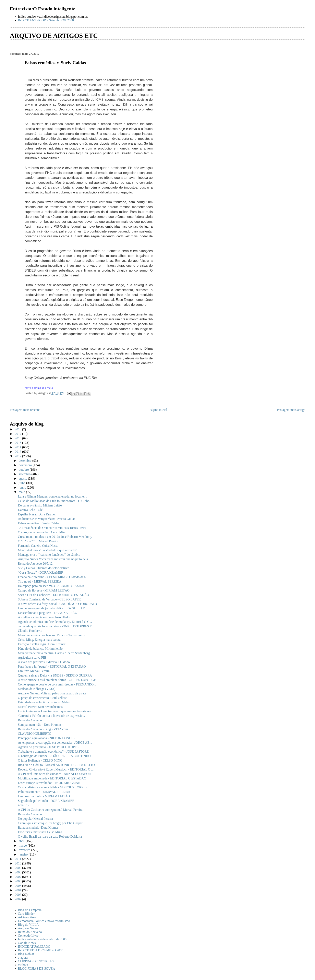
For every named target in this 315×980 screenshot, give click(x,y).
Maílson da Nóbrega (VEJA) (37, 689)
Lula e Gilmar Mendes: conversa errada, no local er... (52, 496)
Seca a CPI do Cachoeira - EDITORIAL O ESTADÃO (53, 595)
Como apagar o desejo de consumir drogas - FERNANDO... (57, 684)
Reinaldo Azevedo (30, 814)
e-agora (23, 958)
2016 (19, 438)
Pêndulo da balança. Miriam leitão (40, 649)
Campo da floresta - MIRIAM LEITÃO (44, 590)
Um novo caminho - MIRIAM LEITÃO (44, 796)
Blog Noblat (26, 954)
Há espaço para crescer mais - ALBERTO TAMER (51, 586)
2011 (18, 859)
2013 (19, 452)
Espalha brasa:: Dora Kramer (37, 514)
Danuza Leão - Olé (30, 510)
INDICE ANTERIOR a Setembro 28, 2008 (46, 20)
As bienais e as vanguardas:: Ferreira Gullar (46, 519)
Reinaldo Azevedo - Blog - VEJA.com (43, 729)
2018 (19, 429)
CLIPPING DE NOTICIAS (36, 961)
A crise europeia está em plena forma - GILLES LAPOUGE (57, 680)
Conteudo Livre (28, 936)
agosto (23, 479)
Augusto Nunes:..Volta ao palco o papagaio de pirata (52, 693)
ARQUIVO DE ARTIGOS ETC (54, 36)
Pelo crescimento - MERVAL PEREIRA (44, 792)
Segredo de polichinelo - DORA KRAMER (46, 801)
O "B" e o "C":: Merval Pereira (38, 541)
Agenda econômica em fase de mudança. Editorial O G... (55, 622)
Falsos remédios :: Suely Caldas (39, 523)
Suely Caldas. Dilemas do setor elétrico (44, 568)
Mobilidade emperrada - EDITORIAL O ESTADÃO (52, 778)
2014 (19, 447)
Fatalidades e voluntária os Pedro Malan (44, 702)
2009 (19, 868)
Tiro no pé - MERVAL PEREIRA (40, 581)
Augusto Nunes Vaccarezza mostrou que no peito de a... (54, 559)
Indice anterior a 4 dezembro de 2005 (42, 939)
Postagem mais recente (25, 410)
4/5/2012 (24, 805)
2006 (19, 881)
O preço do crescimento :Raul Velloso (43, 698)
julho (22, 483)
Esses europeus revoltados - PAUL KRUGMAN (49, 783)
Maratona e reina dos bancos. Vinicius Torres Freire (52, 635)
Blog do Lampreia (30, 910)
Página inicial (158, 410)
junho (23, 487)
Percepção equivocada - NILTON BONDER (47, 738)
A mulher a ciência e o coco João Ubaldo (45, 617)
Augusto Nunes (28, 928)
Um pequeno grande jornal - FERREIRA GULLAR (51, 608)
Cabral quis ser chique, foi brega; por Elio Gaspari (51, 823)
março (23, 845)
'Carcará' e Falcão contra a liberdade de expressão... (51, 716)
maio (22, 492)
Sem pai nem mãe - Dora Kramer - (40, 725)
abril (22, 841)
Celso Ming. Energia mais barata (39, 640)
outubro (24, 470)
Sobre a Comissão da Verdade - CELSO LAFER (49, 599)
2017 (19, 434)
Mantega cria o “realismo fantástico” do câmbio (49, 555)
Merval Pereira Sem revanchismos (40, 707)
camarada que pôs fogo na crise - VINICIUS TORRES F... (56, 626)
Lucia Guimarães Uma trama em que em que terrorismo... (55, 711)
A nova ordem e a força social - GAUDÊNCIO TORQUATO (57, 604)
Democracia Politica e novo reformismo (44, 921)
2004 (19, 890)
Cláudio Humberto (30, 631)
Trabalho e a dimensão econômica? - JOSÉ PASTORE (53, 751)
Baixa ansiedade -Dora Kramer (38, 828)
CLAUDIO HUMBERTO (35, 734)
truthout (23, 965)
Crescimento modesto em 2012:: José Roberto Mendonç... (56, 537)
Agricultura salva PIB (32, 658)
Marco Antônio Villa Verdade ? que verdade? (47, 550)
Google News (27, 943)
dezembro (26, 461)
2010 (19, 863)
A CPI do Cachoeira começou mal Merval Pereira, (51, 810)
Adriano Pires (27, 917)
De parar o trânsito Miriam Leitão (40, 505)
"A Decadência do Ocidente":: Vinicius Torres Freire (52, 528)
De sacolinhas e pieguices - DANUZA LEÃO (47, 613)
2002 (19, 899)
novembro (26, 465)
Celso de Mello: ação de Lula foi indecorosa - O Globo (54, 501)
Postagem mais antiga (291, 410)
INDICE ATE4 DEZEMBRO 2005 (41, 950)
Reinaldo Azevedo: (30, 720)
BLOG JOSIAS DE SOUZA (37, 969)
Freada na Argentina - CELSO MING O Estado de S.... (54, 577)
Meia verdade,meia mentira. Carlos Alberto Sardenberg (54, 653)
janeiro (24, 854)
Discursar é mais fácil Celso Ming (40, 832)
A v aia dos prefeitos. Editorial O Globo (44, 662)
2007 (19, 877)
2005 (19, 886)
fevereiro (25, 850)
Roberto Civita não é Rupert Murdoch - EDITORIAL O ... (56, 769)
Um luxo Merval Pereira (34, 671)
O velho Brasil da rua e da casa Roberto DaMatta (50, 836)
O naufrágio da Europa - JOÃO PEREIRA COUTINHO (54, 756)
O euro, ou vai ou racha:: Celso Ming (42, 532)
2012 (19, 456)
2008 (19, 872)
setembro (25, 474)
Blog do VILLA (28, 925)
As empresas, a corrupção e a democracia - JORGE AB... (55, 743)
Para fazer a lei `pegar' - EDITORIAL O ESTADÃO (52, 666)
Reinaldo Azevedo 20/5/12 (35, 564)
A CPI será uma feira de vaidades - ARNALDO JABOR (54, 774)
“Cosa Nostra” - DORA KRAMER (41, 572)
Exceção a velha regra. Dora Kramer (42, 644)
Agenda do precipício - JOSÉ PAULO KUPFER (49, 747)
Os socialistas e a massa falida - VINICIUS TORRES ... (54, 787)
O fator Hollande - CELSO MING (40, 760)
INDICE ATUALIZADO (34, 947)
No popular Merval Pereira (35, 819)
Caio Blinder (26, 914)
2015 (19, 443)
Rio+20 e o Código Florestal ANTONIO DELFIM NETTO (56, 765)
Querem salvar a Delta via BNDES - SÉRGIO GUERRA (55, 675)
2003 (19, 895)
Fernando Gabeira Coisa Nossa (38, 546)
